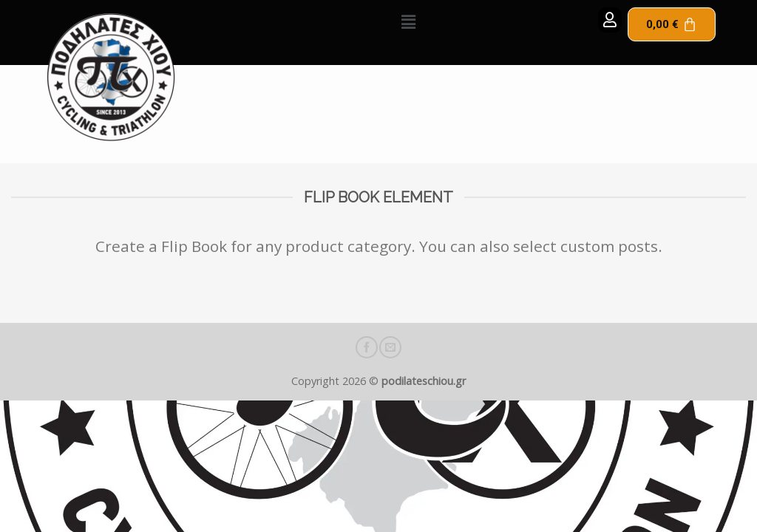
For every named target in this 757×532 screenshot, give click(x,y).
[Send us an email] (390, 347)
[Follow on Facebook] (367, 347)
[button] (409, 21)
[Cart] (672, 24)
